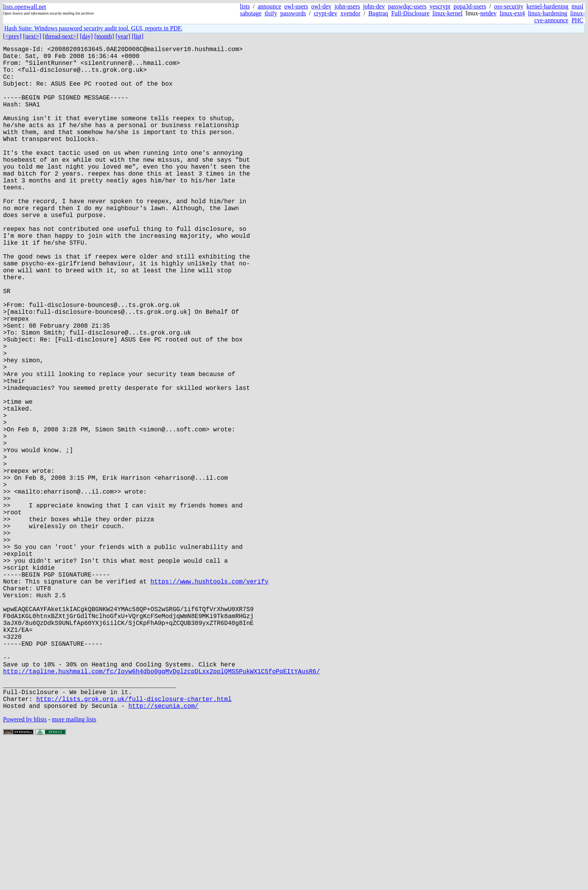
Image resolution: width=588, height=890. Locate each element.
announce (269, 6)
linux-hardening (548, 13)
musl (577, 6)
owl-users (296, 6)
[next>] (32, 36)
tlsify (271, 13)
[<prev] (12, 36)
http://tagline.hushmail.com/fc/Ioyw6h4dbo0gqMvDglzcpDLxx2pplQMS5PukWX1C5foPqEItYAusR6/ (162, 811)
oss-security (509, 6)
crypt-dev (325, 13)
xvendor (350, 13)
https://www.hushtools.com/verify (209, 701)
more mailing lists (74, 867)
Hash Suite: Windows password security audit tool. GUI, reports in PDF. (93, 28)
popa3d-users (470, 6)
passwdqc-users (407, 6)
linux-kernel (448, 13)
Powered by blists (25, 867)
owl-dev (321, 6)
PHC (577, 20)
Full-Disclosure (410, 13)
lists (245, 6)
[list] (137, 36)
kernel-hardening (548, 6)
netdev (488, 13)
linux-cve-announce (560, 17)
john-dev (374, 6)
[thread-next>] (60, 36)
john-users (347, 6)
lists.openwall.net (25, 7)
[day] (86, 36)
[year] (123, 36)
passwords (293, 13)
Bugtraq (378, 13)
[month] (104, 36)
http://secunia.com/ (163, 853)
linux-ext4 (512, 13)
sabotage (251, 13)
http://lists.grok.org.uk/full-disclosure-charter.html (134, 845)
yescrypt (440, 6)
